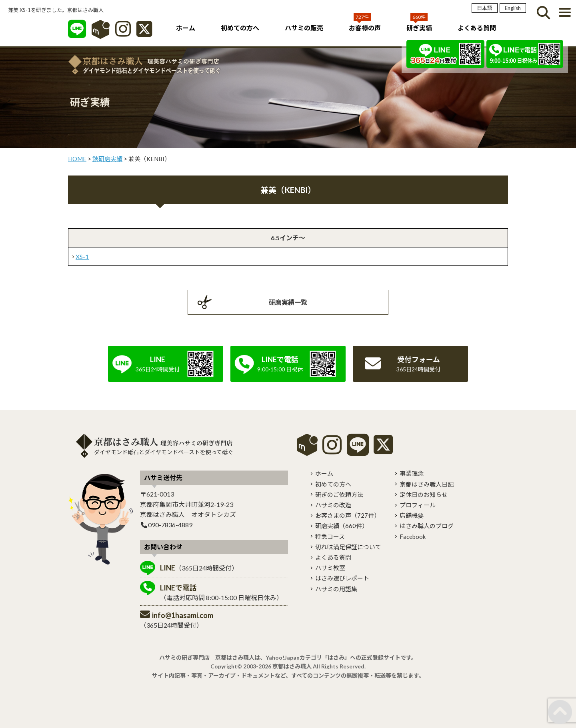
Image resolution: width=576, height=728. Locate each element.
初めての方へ (240, 28)
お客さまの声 (348, 515)
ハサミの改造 (333, 505)
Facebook (413, 537)
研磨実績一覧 (288, 302)
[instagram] (332, 450)
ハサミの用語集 (336, 589)
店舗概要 (412, 515)
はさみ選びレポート (342, 578)
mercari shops (307, 445)
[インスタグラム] (123, 33)
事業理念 (412, 473)
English (513, 8)
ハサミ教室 (330, 568)
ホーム (186, 28)
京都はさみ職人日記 (427, 484)
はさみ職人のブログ (427, 526)
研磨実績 (342, 526)
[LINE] (77, 33)
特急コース (330, 537)
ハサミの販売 (304, 28)
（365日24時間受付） (199, 568)
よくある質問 (477, 28)
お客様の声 (365, 28)
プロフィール (418, 505)
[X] (144, 33)
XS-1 (82, 256)
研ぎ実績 (419, 28)
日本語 (485, 8)
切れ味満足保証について (348, 547)
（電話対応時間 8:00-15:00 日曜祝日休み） (221, 592)
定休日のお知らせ (424, 495)
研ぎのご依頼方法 (339, 495)
